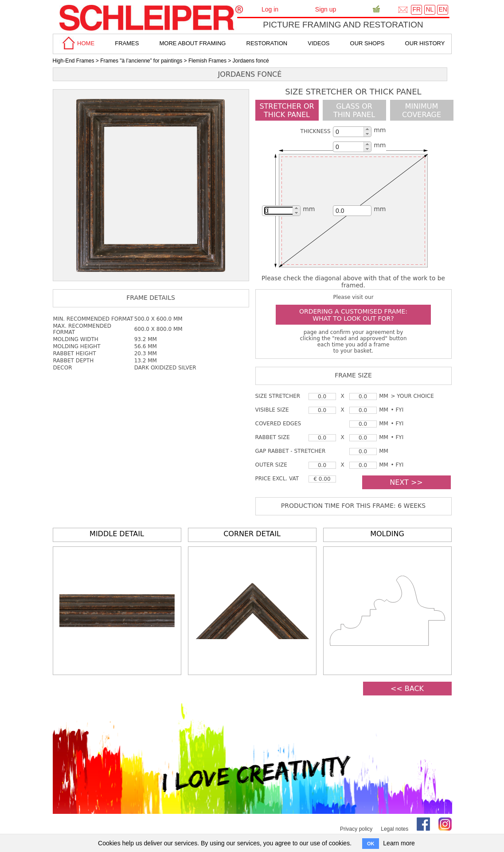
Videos (318, 43)
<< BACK (407, 689)
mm (380, 130)
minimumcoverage (422, 110)
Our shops (367, 43)
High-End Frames (74, 61)
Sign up (326, 9)
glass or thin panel (354, 110)
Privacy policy (356, 829)
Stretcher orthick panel (287, 110)
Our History (425, 43)
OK (371, 844)
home (77, 43)
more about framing (192, 43)
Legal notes (395, 829)
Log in (270, 9)
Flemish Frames (207, 61)
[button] (367, 129)
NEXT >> (406, 482)
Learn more (399, 843)
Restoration (267, 43)
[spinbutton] (351, 132)
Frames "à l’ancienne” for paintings (141, 61)
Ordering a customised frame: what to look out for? (353, 315)
